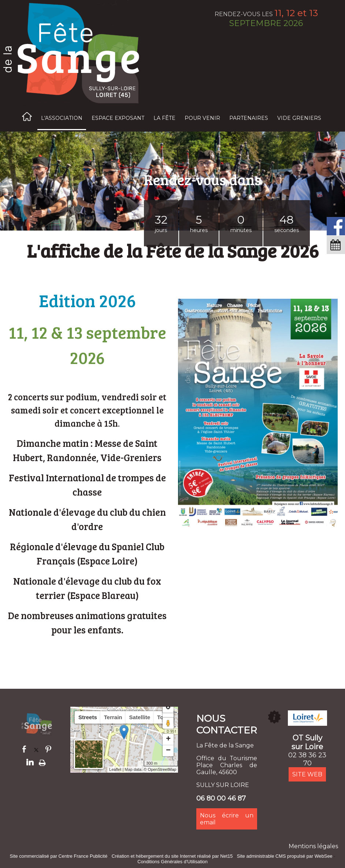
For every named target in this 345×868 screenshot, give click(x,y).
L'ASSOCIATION (62, 118)
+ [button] (168, 739)
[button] (168, 717)
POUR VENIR (202, 118)
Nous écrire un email (227, 819)
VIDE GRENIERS (299, 118)
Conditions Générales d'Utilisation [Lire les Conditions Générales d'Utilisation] (172, 862)
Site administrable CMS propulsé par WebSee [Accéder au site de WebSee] (285, 856)
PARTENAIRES (249, 118)
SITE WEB (307, 774)
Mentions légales (313, 846)
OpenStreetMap (162, 769)
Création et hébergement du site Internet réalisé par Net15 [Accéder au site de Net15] (172, 856)
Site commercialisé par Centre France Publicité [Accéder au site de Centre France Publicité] (59, 856)
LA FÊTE (164, 118)
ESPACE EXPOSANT (118, 118)
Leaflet (115, 769)
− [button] (168, 751)
